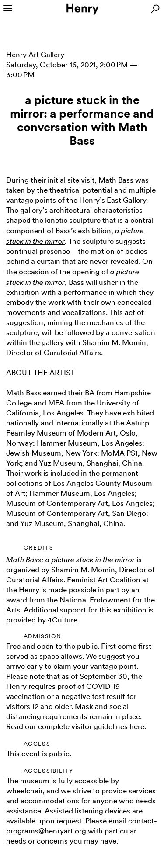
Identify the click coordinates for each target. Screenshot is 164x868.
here (137, 726)
